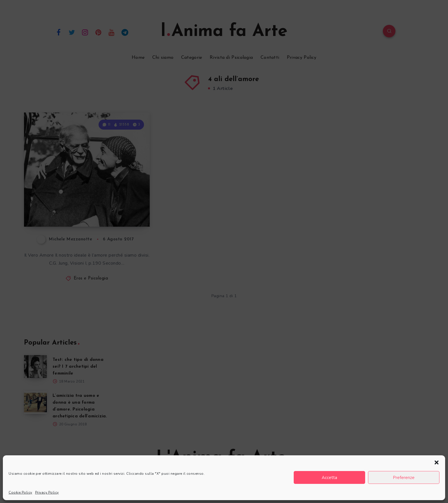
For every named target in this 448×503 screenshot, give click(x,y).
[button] (437, 462)
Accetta (329, 478)
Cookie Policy (20, 492)
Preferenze (404, 478)
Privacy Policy (47, 492)
